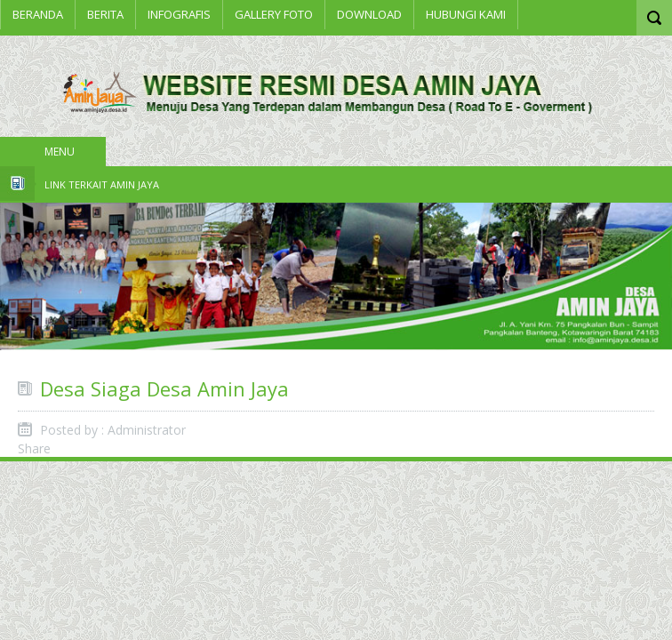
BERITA (105, 14)
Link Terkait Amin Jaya (102, 184)
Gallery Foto (274, 14)
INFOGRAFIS (179, 14)
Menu (60, 152)
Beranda (38, 14)
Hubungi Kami (466, 14)
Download (369, 14)
